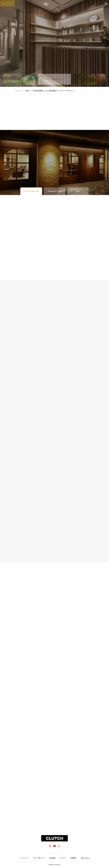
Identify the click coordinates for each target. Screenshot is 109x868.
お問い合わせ (85, 858)
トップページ (24, 858)
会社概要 (52, 858)
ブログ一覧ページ (39, 858)
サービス (63, 858)
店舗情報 (73, 858)
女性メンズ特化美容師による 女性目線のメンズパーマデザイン (50, 91)
